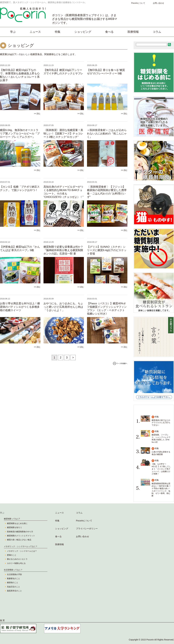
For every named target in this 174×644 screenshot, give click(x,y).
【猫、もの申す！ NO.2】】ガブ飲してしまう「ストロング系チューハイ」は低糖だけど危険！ (161, 469)
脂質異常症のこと (14, 591)
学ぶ (13, 32)
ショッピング (83, 32)
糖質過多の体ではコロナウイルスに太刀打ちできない (161, 423)
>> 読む (37, 114)
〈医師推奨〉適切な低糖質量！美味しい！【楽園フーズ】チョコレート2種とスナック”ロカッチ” (63, 134)
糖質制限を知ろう (14, 527)
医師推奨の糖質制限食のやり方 (20, 532)
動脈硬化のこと (14, 579)
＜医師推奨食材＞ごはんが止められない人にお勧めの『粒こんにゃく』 (107, 134)
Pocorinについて (138, 3)
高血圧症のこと (14, 587)
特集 (58, 32)
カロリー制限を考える (16, 563)
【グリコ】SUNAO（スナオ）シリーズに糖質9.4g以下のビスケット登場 (107, 250)
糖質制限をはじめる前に (17, 523)
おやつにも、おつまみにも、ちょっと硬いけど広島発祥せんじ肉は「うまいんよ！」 (63, 307)
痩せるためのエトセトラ (17, 559)
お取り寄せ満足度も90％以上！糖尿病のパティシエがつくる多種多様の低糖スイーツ (20, 307)
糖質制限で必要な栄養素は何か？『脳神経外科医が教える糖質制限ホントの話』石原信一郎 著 (63, 250)
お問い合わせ (158, 3)
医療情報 (133, 32)
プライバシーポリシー (87, 529)
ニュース (35, 32)
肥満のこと (12, 555)
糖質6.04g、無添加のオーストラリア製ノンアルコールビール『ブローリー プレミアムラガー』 (20, 134)
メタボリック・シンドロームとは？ (22, 551)
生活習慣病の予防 (14, 574)
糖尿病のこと (13, 583)
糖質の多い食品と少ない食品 (19, 540)
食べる (109, 32)
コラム (157, 32)
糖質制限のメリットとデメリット (21, 536)
